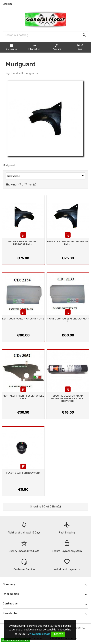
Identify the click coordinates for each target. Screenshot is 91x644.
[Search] (45, 35)
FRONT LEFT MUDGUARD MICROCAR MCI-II (68, 243)
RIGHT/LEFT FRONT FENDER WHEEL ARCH (23, 397)
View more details (40, 634)
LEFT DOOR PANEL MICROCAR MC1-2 (23, 319)
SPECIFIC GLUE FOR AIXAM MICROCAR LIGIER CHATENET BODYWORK (68, 398)
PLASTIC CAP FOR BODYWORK (23, 473)
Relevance (46, 176)
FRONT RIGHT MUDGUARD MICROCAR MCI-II (23, 243)
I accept (58, 634)
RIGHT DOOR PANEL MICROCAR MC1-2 (68, 320)
